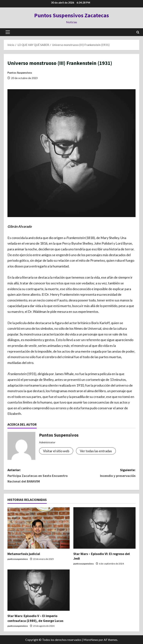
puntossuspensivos (18, 559)
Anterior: (39, 476)
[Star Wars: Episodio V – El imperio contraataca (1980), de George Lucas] (39, 590)
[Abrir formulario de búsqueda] (138, 32)
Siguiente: (104, 473)
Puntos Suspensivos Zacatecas (72, 15)
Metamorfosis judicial (24, 554)
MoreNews (91, 640)
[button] (8, 32)
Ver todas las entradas (96, 451)
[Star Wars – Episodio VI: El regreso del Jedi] (104, 528)
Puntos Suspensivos (20, 73)
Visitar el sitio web (56, 451)
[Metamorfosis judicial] (39, 528)
